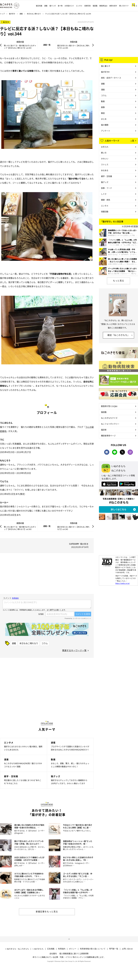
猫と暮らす (106, 66)
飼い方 (104, 153)
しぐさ (104, 194)
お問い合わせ (127, 949)
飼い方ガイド (124, 6)
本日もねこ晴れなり (34, 14)
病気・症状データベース (111, 78)
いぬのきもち (38, 949)
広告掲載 (51, 949)
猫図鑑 (95, 6)
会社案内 (53, 953)
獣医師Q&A (103, 6)
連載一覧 (47, 45)
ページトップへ (69, 939)
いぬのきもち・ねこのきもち (17, 949)
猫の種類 (105, 125)
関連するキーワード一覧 (74, 650)
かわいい (105, 159)
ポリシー (73, 949)
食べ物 (60, 6)
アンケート (106, 131)
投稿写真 (87, 6)
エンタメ (79, 6)
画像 (103, 107)
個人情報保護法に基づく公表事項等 (74, 953)
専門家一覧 (114, 949)
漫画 (103, 89)
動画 (103, 101)
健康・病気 (106, 200)
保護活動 (105, 211)
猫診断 (104, 430)
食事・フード (106, 188)
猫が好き (12, 14)
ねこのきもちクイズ (109, 418)
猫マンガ (53, 6)
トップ (2, 14)
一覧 (132, 140)
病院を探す (113, 6)
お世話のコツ (69, 6)
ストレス (105, 164)
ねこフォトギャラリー (110, 424)
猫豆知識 (39, 6)
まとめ (104, 119)
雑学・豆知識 (106, 176)
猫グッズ (105, 182)
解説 (103, 113)
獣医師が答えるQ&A (109, 406)
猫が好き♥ (105, 72)
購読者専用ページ (108, 436)
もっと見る (119, 281)
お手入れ (105, 147)
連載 (46, 6)
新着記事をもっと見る (47, 911)
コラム (45, 643)
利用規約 (62, 949)
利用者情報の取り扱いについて (93, 949)
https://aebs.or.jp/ (123, 583)
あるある (105, 170)
